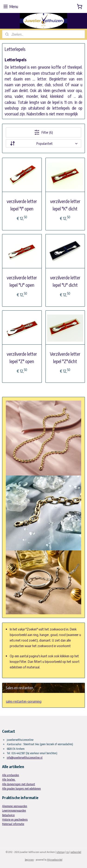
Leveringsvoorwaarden (14, 811)
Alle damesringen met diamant (19, 784)
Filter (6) (43, 132)
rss (68, 852)
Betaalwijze (8, 815)
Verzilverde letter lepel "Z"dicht (65, 357)
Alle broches (9, 780)
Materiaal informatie (13, 824)
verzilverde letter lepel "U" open (22, 281)
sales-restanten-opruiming (24, 701)
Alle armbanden (11, 775)
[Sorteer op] (43, 143)
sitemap (61, 852)
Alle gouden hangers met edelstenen (21, 789)
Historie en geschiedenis (15, 820)
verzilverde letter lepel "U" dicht (65, 281)
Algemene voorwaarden (15, 806)
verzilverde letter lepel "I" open (22, 205)
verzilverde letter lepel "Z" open (22, 357)
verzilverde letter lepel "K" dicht (65, 205)
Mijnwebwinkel (55, 860)
